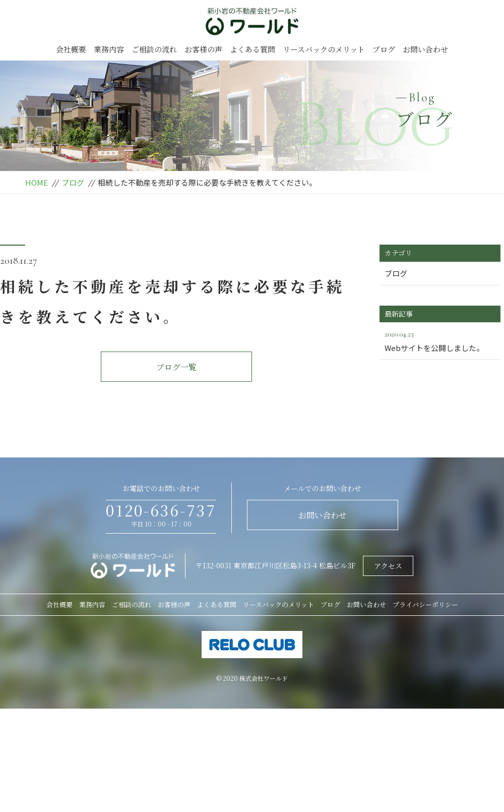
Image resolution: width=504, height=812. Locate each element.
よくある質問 (253, 49)
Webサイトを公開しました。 (440, 340)
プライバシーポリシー (425, 604)
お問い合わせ (425, 49)
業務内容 (109, 49)
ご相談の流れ (154, 49)
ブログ (384, 49)
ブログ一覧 (176, 367)
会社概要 (71, 49)
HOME (37, 182)
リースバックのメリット (324, 49)
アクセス (388, 566)
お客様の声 (203, 49)
